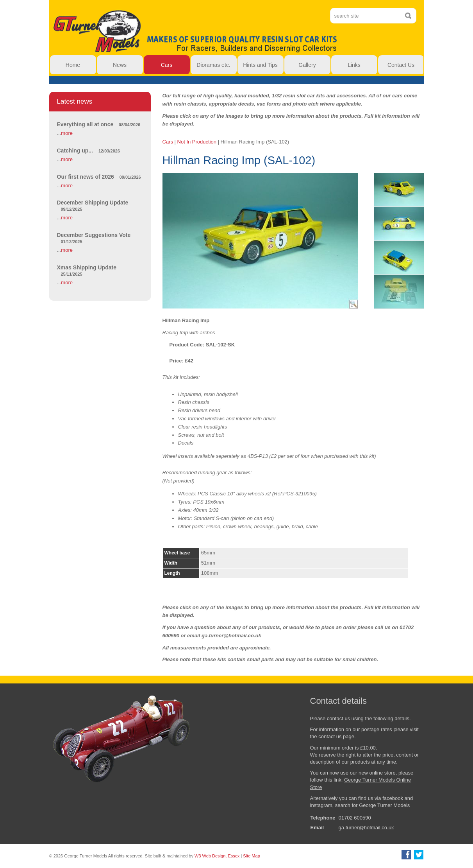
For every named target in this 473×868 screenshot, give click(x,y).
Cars (168, 142)
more (67, 133)
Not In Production (197, 142)
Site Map (251, 856)
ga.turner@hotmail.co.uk (366, 828)
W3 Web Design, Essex (217, 856)
